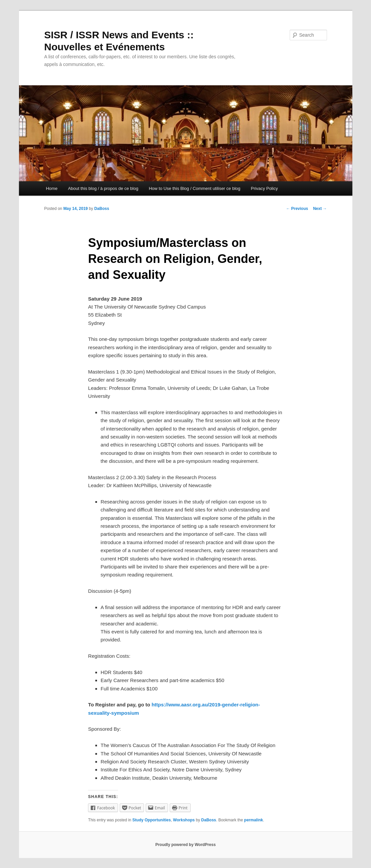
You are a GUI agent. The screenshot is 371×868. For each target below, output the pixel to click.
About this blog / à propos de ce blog (103, 188)
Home (52, 188)
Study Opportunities (151, 820)
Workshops (184, 820)
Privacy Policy (264, 188)
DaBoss (102, 209)
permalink (253, 820)
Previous (297, 209)
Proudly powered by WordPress (185, 845)
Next (320, 209)
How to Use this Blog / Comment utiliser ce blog (194, 188)
